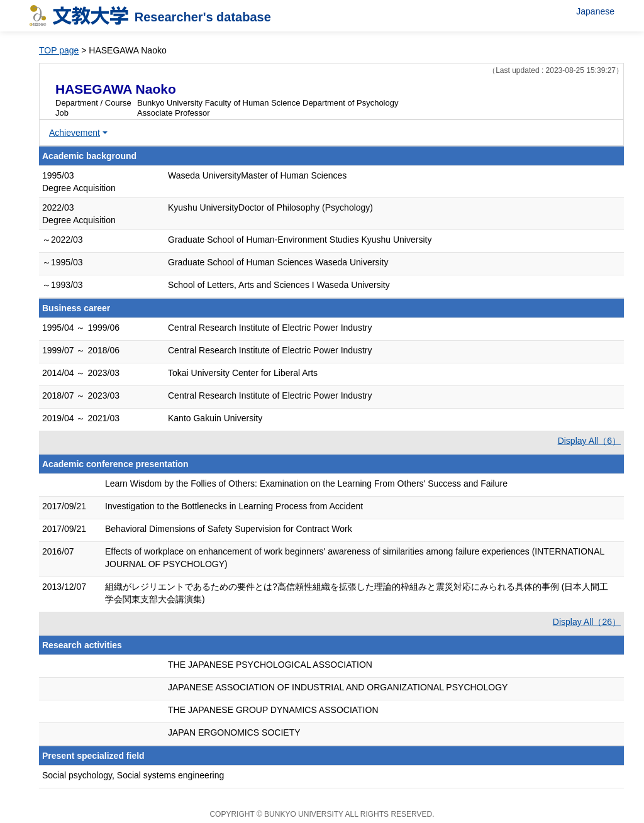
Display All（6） (589, 441)
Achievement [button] (75, 133)
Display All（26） (587, 622)
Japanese (595, 11)
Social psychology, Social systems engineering (133, 775)
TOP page (59, 50)
